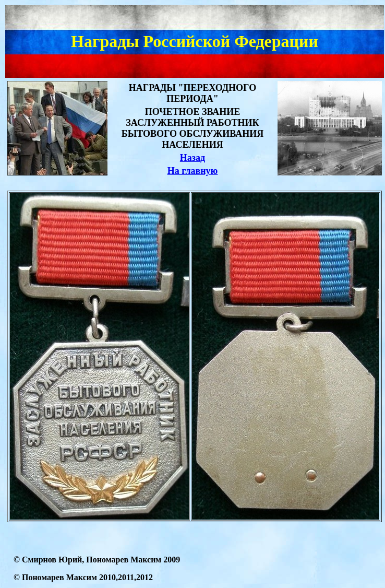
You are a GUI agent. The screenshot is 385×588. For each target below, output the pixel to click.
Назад (192, 158)
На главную (193, 171)
